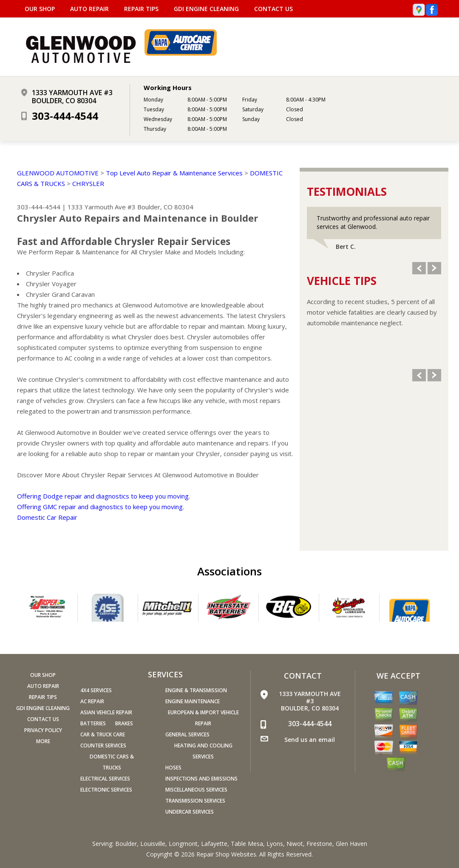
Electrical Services (105, 779)
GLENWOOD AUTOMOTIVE (58, 173)
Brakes (124, 723)
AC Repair (92, 701)
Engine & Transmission (196, 690)
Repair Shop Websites (226, 854)
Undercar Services (190, 812)
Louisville (153, 844)
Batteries (93, 723)
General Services (187, 734)
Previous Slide (419, 268)
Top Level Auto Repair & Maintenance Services (174, 173)
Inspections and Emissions (201, 779)
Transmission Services (195, 801)
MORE (43, 741)
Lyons (275, 844)
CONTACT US (273, 9)
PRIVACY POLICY (43, 730)
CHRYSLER (88, 183)
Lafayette (214, 844)
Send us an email (310, 740)
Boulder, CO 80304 (165, 207)
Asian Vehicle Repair (106, 712)
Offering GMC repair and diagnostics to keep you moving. (101, 507)
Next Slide (434, 268)
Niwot (295, 844)
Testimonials (347, 192)
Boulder (126, 844)
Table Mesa (247, 844)
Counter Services (103, 745)
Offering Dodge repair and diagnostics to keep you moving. (103, 496)
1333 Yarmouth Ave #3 (102, 207)
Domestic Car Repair (47, 517)
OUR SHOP (40, 9)
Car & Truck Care (103, 734)
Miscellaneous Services (196, 790)
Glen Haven (351, 844)
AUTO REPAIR (89, 9)
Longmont (183, 844)
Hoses (173, 768)
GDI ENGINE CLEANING (206, 9)
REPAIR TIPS (141, 9)
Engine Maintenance (193, 701)
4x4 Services (96, 690)
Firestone (319, 844)
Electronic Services (106, 790)
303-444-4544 (65, 116)
